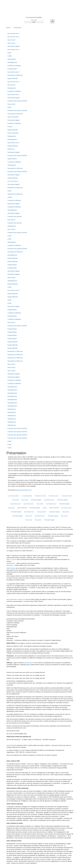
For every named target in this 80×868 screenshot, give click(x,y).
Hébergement (12, 59)
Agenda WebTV (12, 159)
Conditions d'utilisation (14, 207)
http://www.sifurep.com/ (25, 490)
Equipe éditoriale (13, 78)
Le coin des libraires (27, 496)
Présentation (18, 28)
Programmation (12, 69)
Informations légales (14, 46)
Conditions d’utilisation (14, 66)
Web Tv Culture (11, 559)
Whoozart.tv (10, 565)
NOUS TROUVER (13, 117)
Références (11, 149)
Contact (10, 127)
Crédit (9, 53)
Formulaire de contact (40, 496)
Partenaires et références (15, 75)
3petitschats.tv (11, 563)
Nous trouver (11, 40)
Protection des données (15, 217)
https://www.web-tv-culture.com (16, 599)
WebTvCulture (11, 568)
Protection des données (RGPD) (17, 101)
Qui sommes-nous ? (14, 33)
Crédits (10, 56)
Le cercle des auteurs (13, 496)
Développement (12, 62)
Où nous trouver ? (13, 181)
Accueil (8, 28)
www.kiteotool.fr (29, 663)
